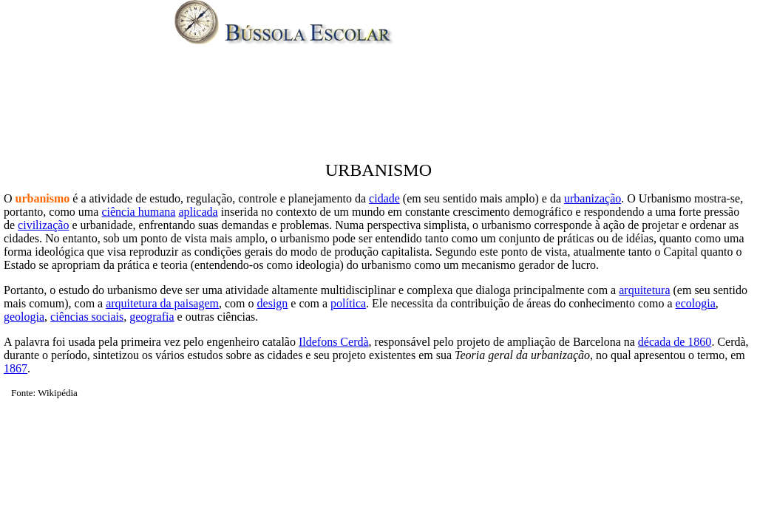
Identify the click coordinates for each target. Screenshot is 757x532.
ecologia (696, 303)
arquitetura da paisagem (162, 303)
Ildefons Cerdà (334, 342)
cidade (384, 198)
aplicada (198, 212)
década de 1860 (675, 342)
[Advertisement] (378, 106)
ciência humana (138, 212)
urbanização (593, 198)
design (273, 303)
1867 (16, 368)
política (348, 303)
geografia (152, 317)
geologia (24, 317)
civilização (43, 225)
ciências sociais (87, 317)
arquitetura (644, 290)
